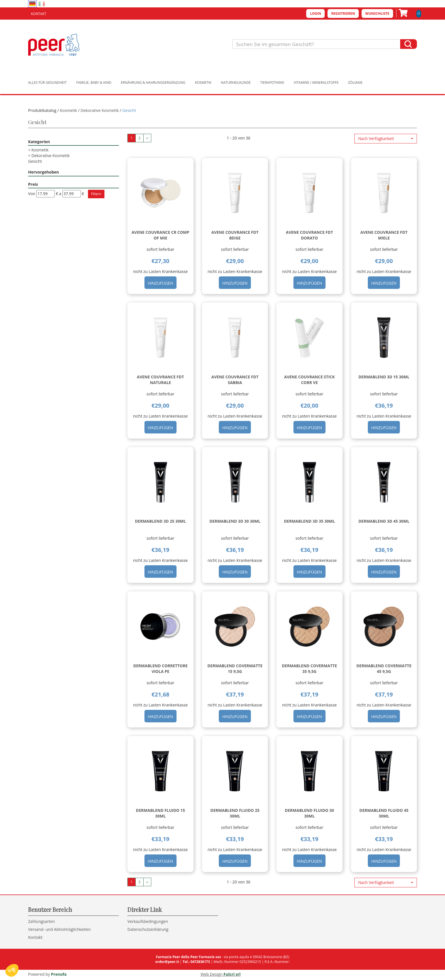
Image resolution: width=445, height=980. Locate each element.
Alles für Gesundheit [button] (47, 83)
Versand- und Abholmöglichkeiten (59, 929)
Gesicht (35, 161)
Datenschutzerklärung (148, 929)
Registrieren (343, 13)
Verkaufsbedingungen (148, 921)
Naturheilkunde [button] (236, 83)
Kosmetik (68, 110)
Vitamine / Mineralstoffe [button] (316, 83)
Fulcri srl (232, 974)
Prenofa (59, 974)
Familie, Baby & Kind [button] (94, 83)
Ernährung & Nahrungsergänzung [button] (153, 83)
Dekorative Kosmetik (100, 110)
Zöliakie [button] (355, 83)
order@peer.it (167, 962)
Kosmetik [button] (203, 83)
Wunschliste (377, 13)
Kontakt (39, 14)
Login (315, 13)
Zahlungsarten (41, 921)
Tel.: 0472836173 (196, 962)
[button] (386, 139)
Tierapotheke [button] (272, 83)
